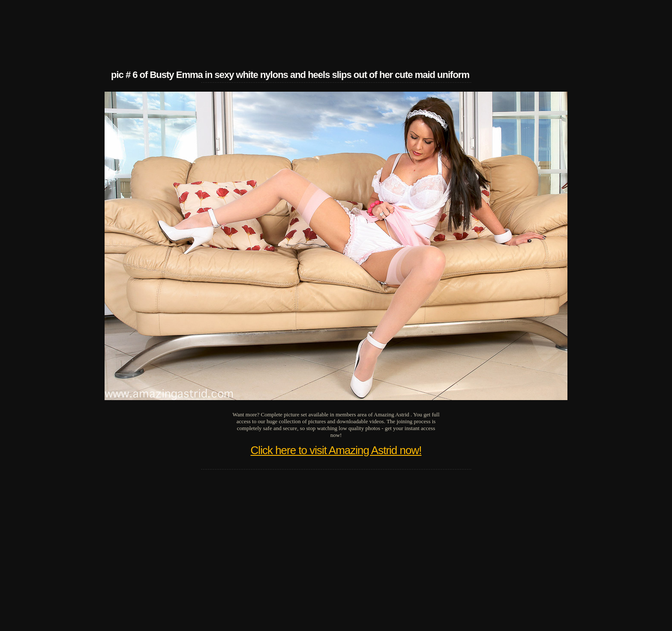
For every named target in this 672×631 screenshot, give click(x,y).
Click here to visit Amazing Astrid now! (336, 450)
